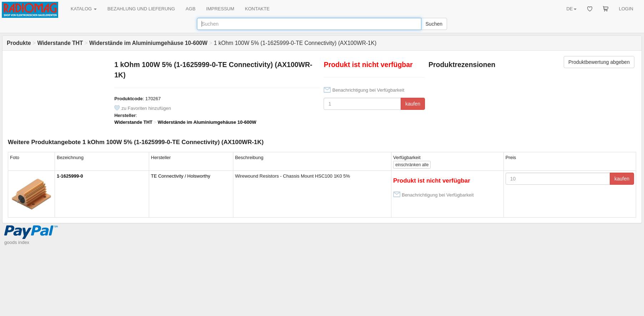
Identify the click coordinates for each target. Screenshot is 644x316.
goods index (17, 242)
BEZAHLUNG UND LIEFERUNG (141, 9)
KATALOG (84, 9)
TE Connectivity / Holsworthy (181, 176)
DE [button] (571, 9)
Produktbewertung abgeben (599, 62)
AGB (190, 9)
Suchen (434, 24)
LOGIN (626, 9)
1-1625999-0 (70, 176)
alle (412, 165)
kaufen (413, 104)
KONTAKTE (257, 9)
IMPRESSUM (220, 9)
